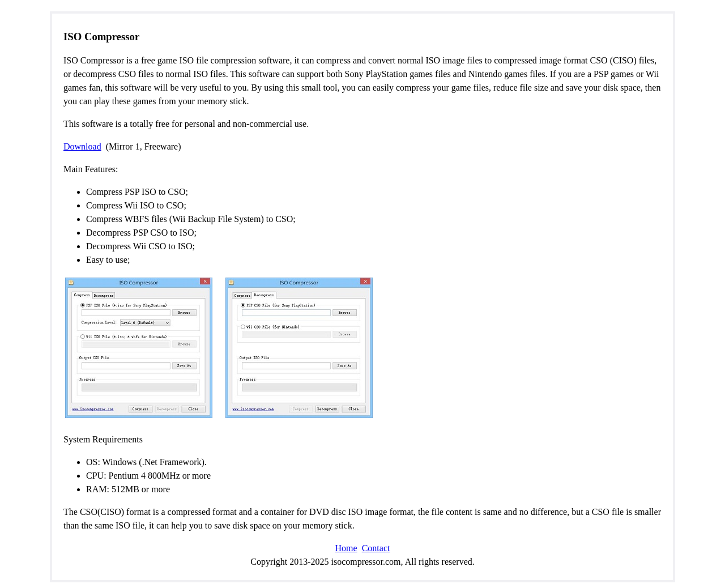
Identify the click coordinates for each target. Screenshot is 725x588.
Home (346, 548)
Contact (376, 548)
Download (82, 146)
